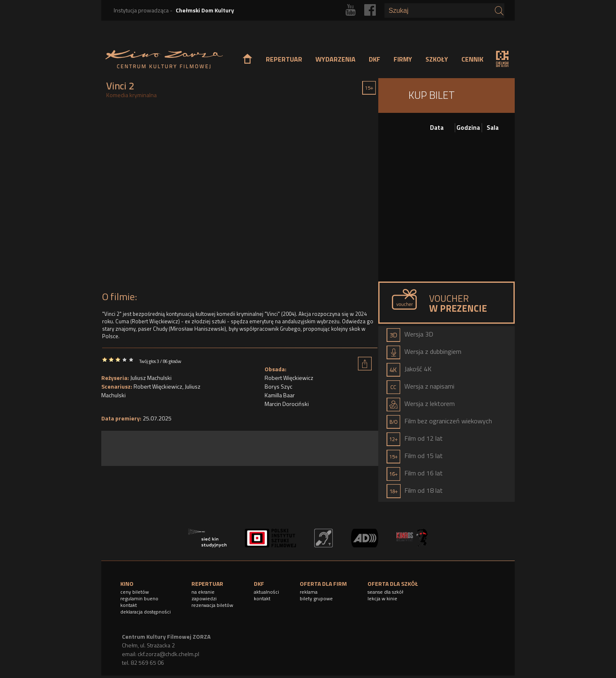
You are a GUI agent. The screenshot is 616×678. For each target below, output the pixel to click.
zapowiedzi (204, 598)
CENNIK (472, 59)
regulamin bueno (139, 598)
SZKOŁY (437, 59)
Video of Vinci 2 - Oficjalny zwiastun (240, 197)
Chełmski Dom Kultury (205, 10)
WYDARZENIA (335, 59)
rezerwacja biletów (212, 605)
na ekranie (203, 592)
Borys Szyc (278, 386)
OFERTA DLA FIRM (323, 584)
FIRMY (403, 59)
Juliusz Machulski (151, 378)
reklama (309, 592)
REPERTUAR (284, 59)
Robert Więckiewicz (158, 386)
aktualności (266, 592)
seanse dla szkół (386, 592)
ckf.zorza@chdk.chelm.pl (168, 654)
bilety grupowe (316, 598)
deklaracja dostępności (146, 612)
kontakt (129, 605)
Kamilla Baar (280, 395)
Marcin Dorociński (287, 404)
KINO (127, 584)
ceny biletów (135, 592)
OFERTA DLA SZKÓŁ (393, 584)
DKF (375, 59)
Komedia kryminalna (131, 95)
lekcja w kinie (382, 598)
